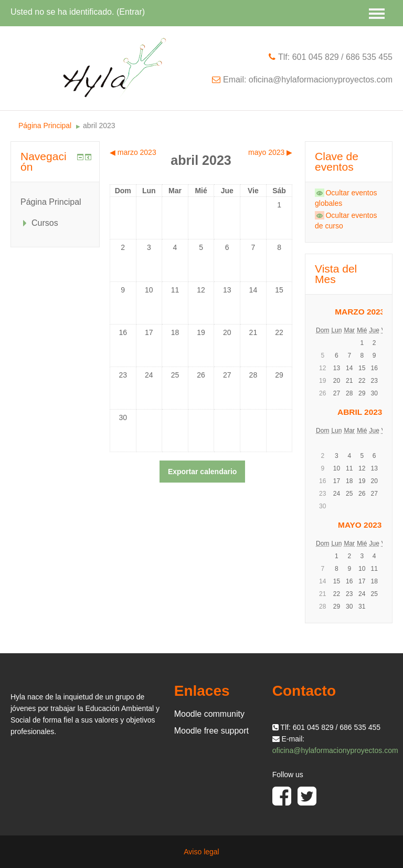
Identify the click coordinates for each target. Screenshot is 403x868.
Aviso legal (201, 852)
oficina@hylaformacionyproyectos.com (335, 750)
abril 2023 (99, 126)
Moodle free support (211, 731)
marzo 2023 (360, 312)
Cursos (45, 223)
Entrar (131, 12)
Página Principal (45, 126)
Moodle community (209, 714)
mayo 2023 (360, 525)
